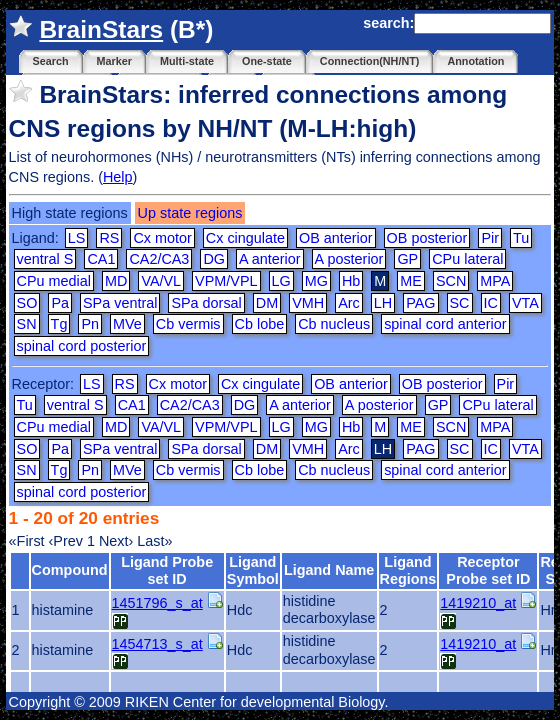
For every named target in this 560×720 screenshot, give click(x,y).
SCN (451, 281)
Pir (490, 238)
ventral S (45, 259)
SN (27, 324)
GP (407, 259)
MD (116, 281)
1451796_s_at (157, 603)
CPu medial (54, 281)
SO (27, 303)
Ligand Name (329, 570)
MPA (495, 281)
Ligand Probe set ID (167, 570)
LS (77, 238)
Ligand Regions (408, 570)
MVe (127, 324)
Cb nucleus (334, 324)
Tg (59, 324)
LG (281, 281)
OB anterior (336, 238)
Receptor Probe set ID (488, 570)
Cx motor (162, 238)
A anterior (270, 259)
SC (460, 303)
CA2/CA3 (159, 259)
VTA (525, 303)
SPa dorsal (206, 303)
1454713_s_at (157, 644)
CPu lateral (467, 259)
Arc (349, 303)
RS (109, 238)
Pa (60, 303)
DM (267, 303)
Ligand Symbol (253, 570)
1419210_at (478, 603)
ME (411, 281)
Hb (351, 281)
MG (316, 281)
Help (118, 177)
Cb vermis (188, 324)
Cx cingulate (245, 238)
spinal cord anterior (445, 324)
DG (214, 259)
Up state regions (190, 213)
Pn (90, 324)
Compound (70, 570)
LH (383, 303)
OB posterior (427, 238)
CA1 (101, 259)
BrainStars (101, 29)
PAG (420, 303)
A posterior (349, 259)
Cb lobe (260, 324)
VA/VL (161, 281)
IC (491, 303)
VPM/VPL (226, 281)
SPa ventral (120, 303)
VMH (308, 303)
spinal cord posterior (82, 346)
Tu (521, 238)
